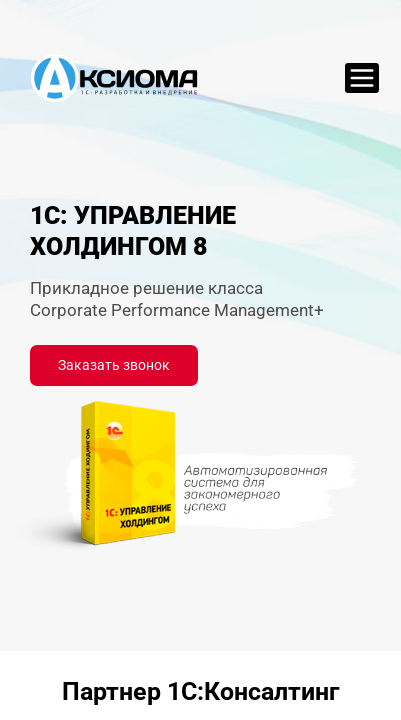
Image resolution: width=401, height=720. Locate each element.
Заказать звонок (114, 365)
